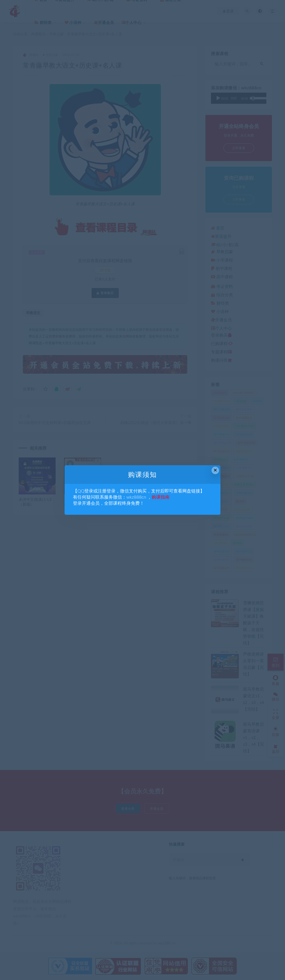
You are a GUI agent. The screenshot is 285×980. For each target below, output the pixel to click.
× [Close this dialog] (215, 470)
